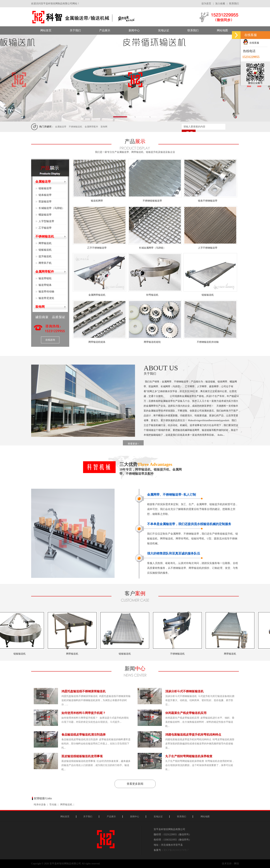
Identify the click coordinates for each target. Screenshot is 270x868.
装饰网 (104, 127)
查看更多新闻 (135, 784)
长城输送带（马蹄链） (52, 208)
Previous (21, 79)
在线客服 (251, 43)
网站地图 (205, 816)
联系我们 (234, 4)
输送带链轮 (45, 278)
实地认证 (158, 816)
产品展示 (111, 816)
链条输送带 (45, 195)
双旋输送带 (45, 202)
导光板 (53, 805)
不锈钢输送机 (75, 127)
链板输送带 (45, 188)
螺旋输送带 (45, 215)
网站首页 (65, 816)
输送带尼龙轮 (46, 298)
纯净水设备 (40, 805)
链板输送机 (45, 250)
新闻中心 (135, 816)
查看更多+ (133, 444)
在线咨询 (50, 340)
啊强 (236, 864)
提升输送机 (45, 256)
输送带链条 (45, 285)
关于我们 (88, 816)
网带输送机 (45, 243)
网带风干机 (45, 263)
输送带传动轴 (46, 292)
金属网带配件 (91, 127)
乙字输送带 (45, 228)
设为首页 (206, 4)
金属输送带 (61, 127)
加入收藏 (220, 4)
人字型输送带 (46, 221)
